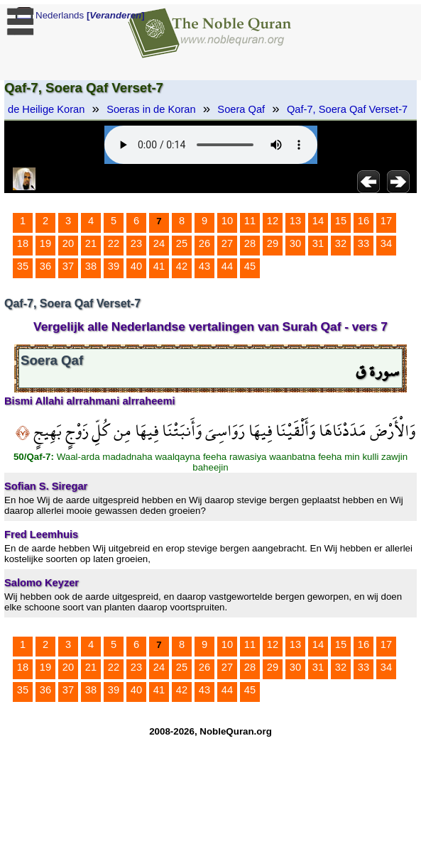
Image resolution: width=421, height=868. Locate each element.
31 (318, 243)
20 (68, 243)
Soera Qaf (241, 109)
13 (295, 221)
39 (114, 266)
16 (363, 221)
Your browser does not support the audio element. (211, 145)
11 (250, 221)
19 (45, 243)
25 (182, 243)
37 (68, 266)
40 (136, 266)
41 (159, 266)
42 (182, 266)
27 (227, 243)
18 (23, 243)
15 (341, 221)
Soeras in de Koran (151, 109)
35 (23, 266)
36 (45, 266)
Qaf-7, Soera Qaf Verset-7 (347, 109)
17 (386, 221)
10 (227, 221)
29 (273, 243)
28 (250, 243)
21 (91, 243)
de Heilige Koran (46, 109)
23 (136, 243)
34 (386, 243)
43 (204, 266)
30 (295, 243)
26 (204, 243)
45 (250, 266)
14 (318, 221)
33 (363, 243)
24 (159, 243)
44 (227, 266)
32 (341, 243)
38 (91, 266)
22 (114, 243)
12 (273, 221)
